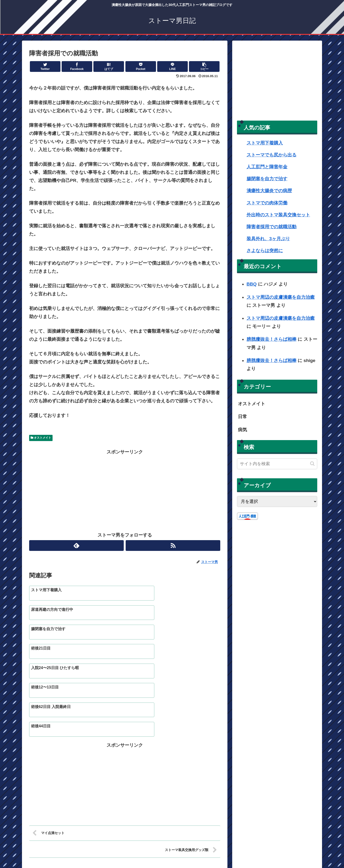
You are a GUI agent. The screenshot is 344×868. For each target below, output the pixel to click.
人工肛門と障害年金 (267, 167)
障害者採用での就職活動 (271, 227)
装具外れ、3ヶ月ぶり (268, 239)
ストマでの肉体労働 (267, 203)
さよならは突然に (265, 251)
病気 (242, 430)
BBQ (252, 284)
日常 (242, 417)
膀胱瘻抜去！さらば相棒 (271, 339)
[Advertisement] (125, 490)
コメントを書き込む (125, 817)
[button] (312, 464)
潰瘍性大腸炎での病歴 (269, 191)
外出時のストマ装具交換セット (278, 215)
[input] (277, 464)
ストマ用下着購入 (265, 143)
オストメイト (41, 438)
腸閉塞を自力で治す (267, 179)
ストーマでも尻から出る (271, 155)
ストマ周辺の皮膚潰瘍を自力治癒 (281, 297)
